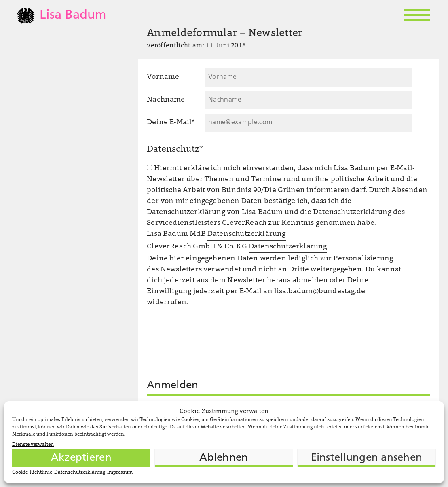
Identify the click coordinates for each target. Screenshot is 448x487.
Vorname (163, 77)
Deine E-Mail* (171, 123)
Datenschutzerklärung (80, 472)
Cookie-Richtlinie (32, 472)
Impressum (120, 472)
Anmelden (172, 386)
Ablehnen (224, 458)
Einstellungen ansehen (367, 458)
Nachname (166, 100)
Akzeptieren (81, 458)
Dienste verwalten (33, 445)
